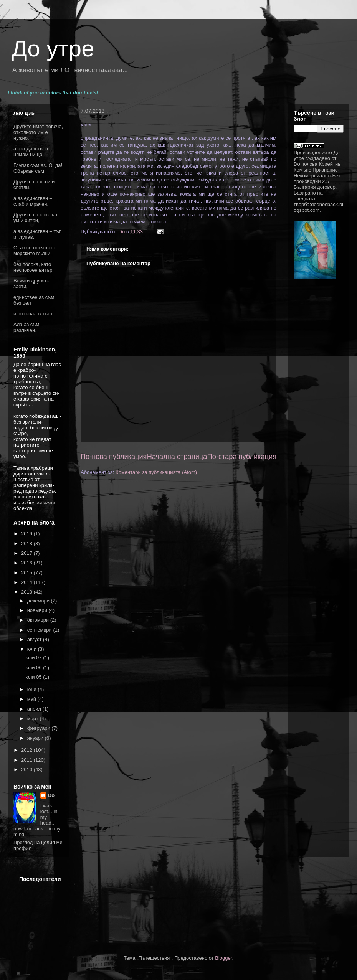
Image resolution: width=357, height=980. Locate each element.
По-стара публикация (242, 457)
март (34, 719)
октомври (39, 620)
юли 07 (34, 657)
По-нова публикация (114, 457)
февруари (40, 728)
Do (51, 795)
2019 (27, 534)
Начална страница (177, 457)
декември (39, 601)
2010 (27, 770)
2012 (27, 750)
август (35, 639)
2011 (27, 760)
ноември (38, 610)
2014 (27, 582)
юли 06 (34, 667)
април (35, 709)
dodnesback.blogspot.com (318, 207)
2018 (27, 544)
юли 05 (34, 677)
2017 (27, 553)
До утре (53, 49)
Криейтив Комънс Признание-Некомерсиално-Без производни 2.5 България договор (317, 176)
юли (33, 649)
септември (40, 630)
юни (33, 689)
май (32, 699)
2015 (27, 573)
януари (36, 738)
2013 (27, 592)
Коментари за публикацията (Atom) (156, 472)
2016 (27, 563)
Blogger (223, 958)
